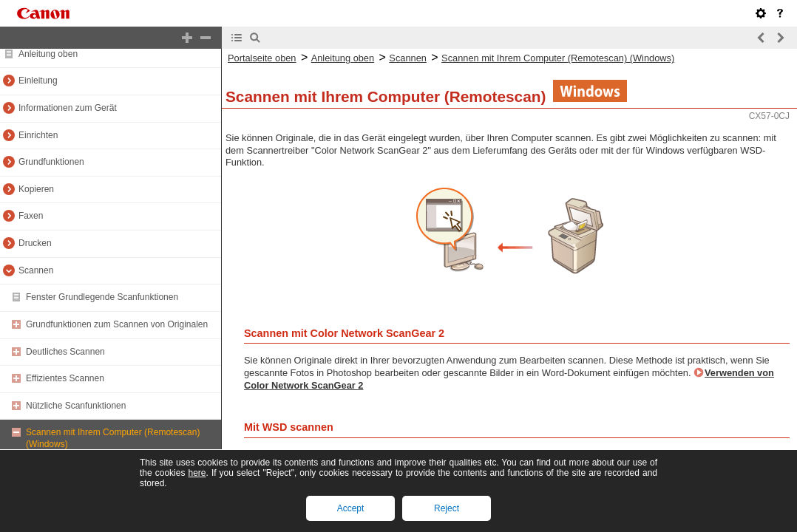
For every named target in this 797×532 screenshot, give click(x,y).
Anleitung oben (48, 54)
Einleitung (38, 81)
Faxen (31, 216)
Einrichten (38, 135)
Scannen (36, 270)
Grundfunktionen (51, 162)
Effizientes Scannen (65, 378)
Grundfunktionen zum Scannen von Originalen (117, 324)
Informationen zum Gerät (68, 108)
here (197, 473)
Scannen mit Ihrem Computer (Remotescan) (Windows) (558, 58)
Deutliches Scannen (65, 352)
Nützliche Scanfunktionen (76, 406)
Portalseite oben (262, 58)
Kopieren (36, 189)
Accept (351, 508)
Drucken (35, 243)
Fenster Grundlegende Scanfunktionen (102, 297)
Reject (447, 508)
